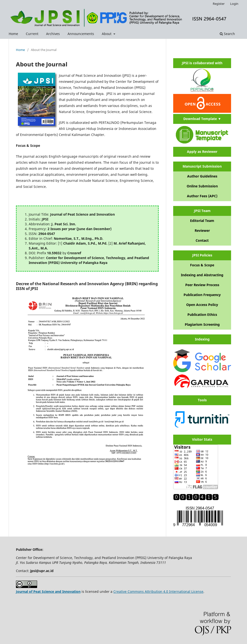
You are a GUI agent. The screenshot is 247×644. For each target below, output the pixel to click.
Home (13, 34)
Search (227, 34)
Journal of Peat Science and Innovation (48, 591)
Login (234, 4)
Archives (53, 34)
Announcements (81, 34)
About (107, 34)
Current (32, 34)
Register (219, 4)
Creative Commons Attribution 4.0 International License (158, 591)
